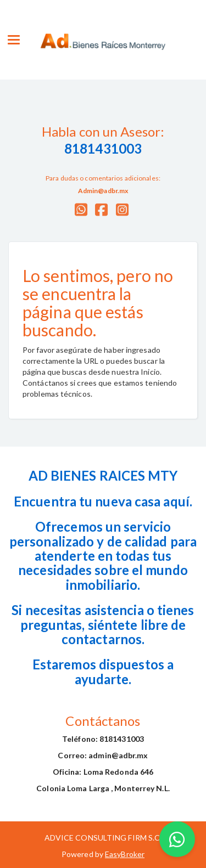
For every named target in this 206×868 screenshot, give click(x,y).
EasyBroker (125, 854)
